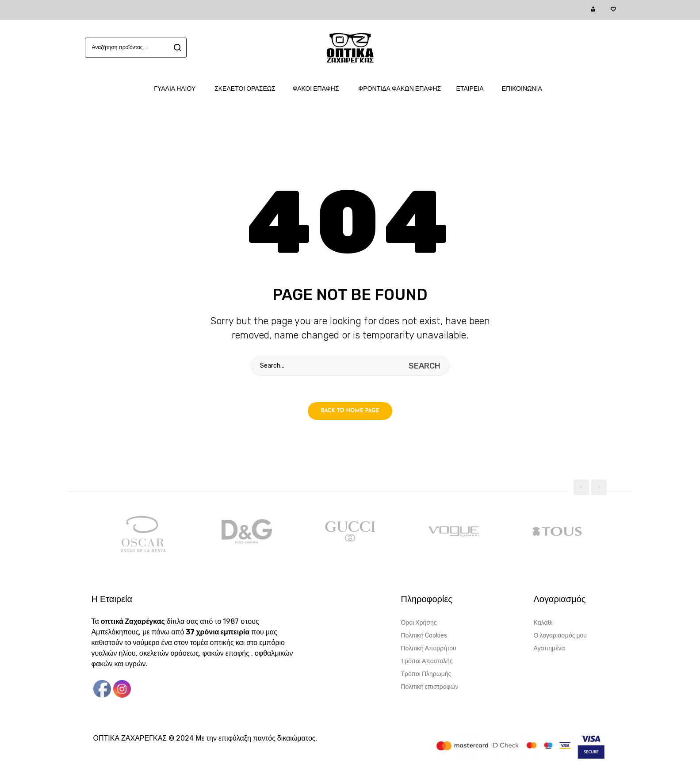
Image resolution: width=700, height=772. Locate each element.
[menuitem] (179, 89)
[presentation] (581, 487)
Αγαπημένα (549, 648)
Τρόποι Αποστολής (427, 661)
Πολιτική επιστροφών (430, 687)
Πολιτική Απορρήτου (429, 648)
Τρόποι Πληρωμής (426, 674)
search (176, 48)
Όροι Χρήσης (419, 623)
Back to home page (350, 411)
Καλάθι (543, 623)
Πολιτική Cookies (424, 636)
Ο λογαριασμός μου (560, 636)
